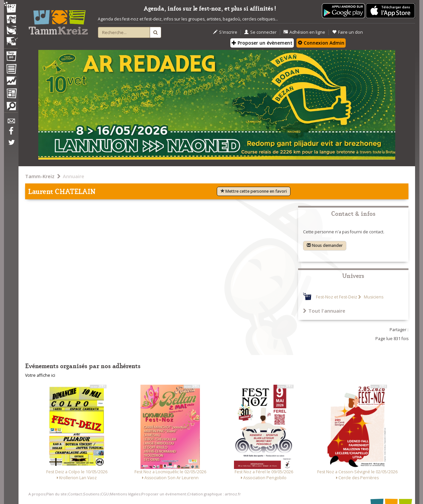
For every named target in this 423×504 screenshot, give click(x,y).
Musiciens (373, 297)
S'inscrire (225, 32)
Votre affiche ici (40, 375)
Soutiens (91, 494)
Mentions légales (125, 494)
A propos (37, 494)
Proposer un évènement (262, 43)
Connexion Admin (321, 43)
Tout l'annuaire (324, 311)
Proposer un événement (164, 494)
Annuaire (74, 176)
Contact (75, 494)
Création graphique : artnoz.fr (214, 494)
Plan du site (57, 494)
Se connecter (260, 32)
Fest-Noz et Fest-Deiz (337, 297)
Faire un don (347, 32)
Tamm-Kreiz (40, 176)
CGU (105, 494)
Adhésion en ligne (304, 32)
